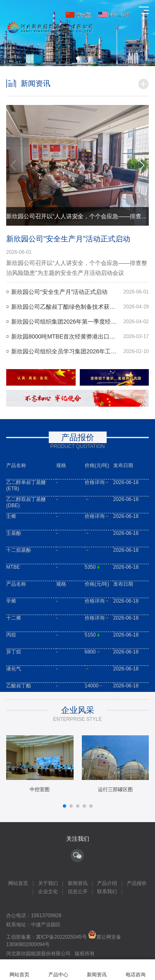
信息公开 (78, 892)
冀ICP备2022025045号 (62, 937)
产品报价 (137, 883)
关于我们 (48, 883)
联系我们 (107, 892)
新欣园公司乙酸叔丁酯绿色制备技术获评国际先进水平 (80, 307)
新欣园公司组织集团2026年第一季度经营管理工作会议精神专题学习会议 (80, 322)
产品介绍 (107, 883)
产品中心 (58, 970)
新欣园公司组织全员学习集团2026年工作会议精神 (80, 351)
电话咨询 (136, 970)
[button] (78, 58)
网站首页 (18, 883)
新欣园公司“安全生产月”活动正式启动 (68, 239)
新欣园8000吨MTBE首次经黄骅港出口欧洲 (80, 336)
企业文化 (48, 892)
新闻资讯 (78, 883)
